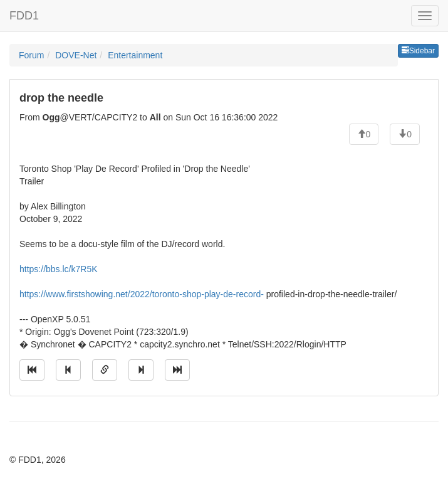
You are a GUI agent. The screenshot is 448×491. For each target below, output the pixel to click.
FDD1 (24, 16)
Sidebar (418, 51)
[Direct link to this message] (105, 370)
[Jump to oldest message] (32, 370)
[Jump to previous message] (68, 370)
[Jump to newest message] (177, 370)
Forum (31, 55)
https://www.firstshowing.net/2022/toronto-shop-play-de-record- (142, 294)
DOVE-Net (76, 55)
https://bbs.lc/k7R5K (59, 269)
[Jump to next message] (141, 370)
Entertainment (135, 55)
